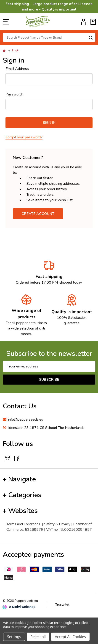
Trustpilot (62, 605)
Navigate (19, 479)
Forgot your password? (24, 137)
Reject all (38, 637)
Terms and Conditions (23, 524)
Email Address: (17, 69)
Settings (14, 637)
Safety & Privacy (57, 524)
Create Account (38, 214)
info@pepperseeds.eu (26, 420)
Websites (20, 511)
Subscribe (49, 380)
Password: (14, 94)
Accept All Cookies (70, 637)
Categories (22, 495)
